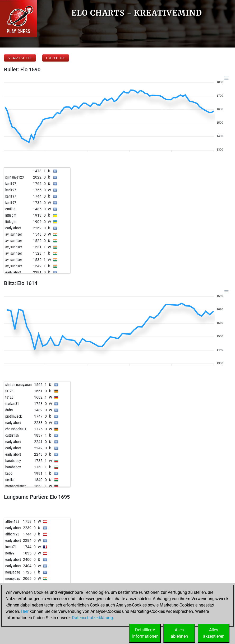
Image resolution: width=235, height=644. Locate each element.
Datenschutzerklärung (92, 618)
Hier (25, 611)
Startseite (20, 58)
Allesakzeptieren (214, 633)
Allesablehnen (179, 633)
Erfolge (56, 58)
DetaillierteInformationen (145, 633)
